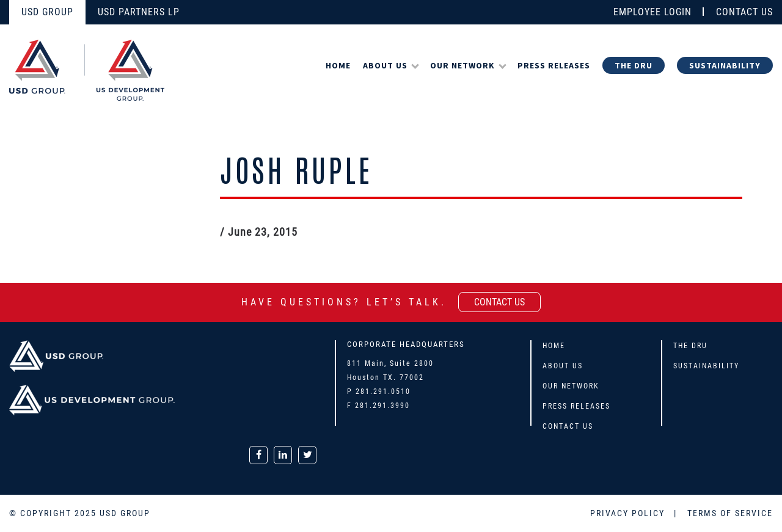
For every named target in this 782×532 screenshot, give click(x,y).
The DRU (634, 65)
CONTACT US (744, 12)
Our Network (462, 65)
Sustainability (725, 65)
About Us (385, 65)
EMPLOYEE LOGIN (652, 12)
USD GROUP (47, 12)
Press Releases (554, 65)
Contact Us (568, 426)
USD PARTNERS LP (139, 12)
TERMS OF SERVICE (730, 513)
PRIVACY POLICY (629, 513)
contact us (499, 302)
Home (338, 65)
